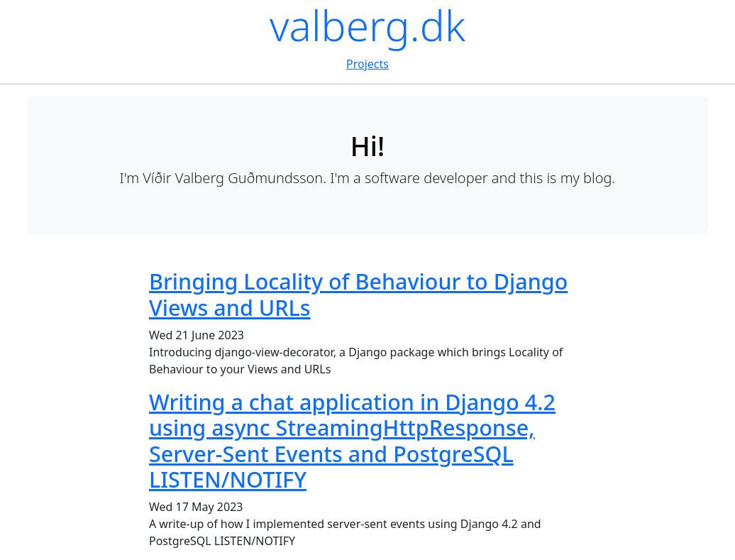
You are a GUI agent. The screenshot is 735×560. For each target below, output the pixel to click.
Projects (367, 64)
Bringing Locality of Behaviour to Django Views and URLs (358, 294)
